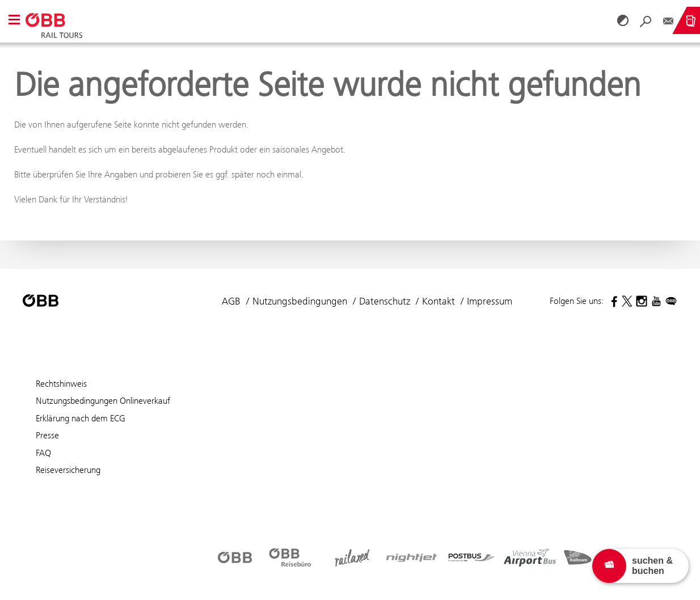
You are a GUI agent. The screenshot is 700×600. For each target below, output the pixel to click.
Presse (47, 435)
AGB (231, 301)
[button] (14, 21)
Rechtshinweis (61, 384)
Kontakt (438, 301)
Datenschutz (385, 301)
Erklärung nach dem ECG (81, 418)
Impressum (490, 301)
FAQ (43, 453)
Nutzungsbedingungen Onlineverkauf (103, 401)
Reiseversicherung (68, 470)
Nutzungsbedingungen (300, 301)
